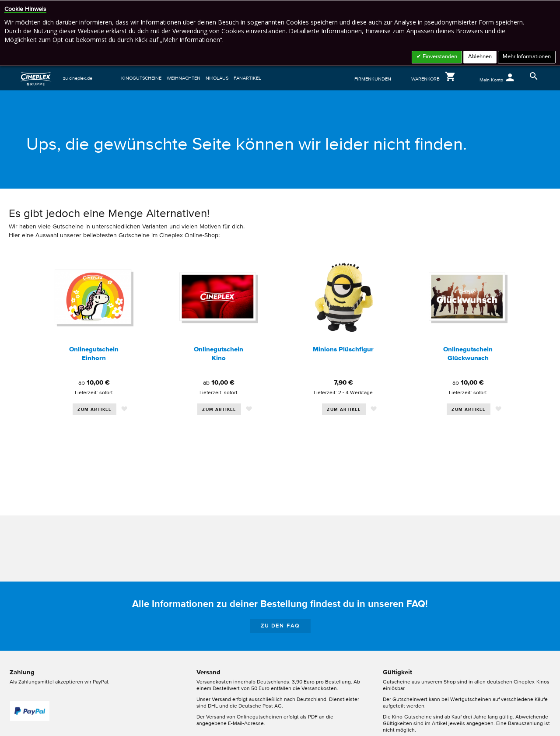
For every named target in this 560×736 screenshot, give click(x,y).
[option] (94, 352)
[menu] (232, 78)
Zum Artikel (94, 410)
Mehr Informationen (527, 57)
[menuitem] (143, 78)
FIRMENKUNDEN (373, 79)
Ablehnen (480, 57)
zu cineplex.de (78, 78)
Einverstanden (439, 57)
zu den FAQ (280, 626)
